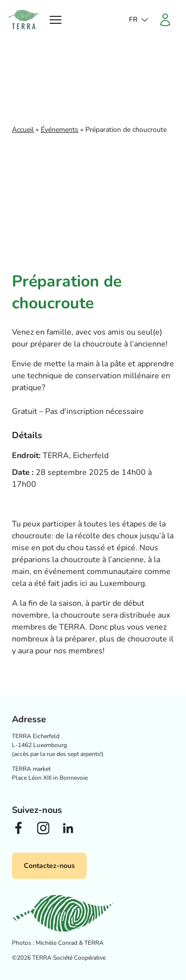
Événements (60, 130)
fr (133, 20)
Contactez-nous (49, 866)
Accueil (23, 130)
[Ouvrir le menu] (56, 20)
